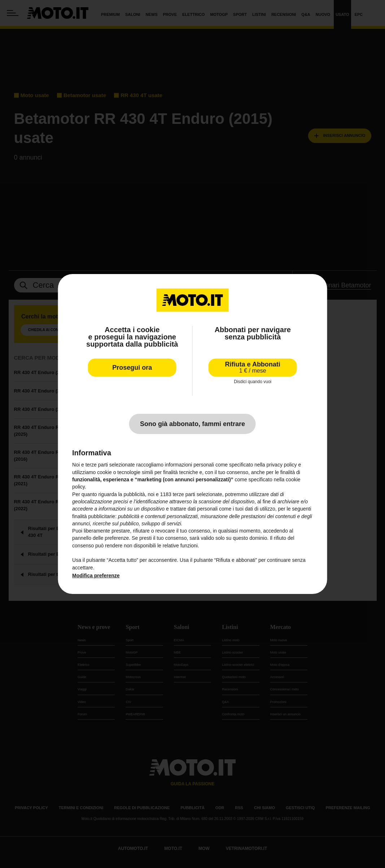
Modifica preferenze (96, 576)
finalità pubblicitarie (94, 516)
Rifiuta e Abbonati (253, 367)
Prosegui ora (132, 368)
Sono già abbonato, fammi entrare (192, 424)
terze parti (184, 494)
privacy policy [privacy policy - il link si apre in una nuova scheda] (282, 465)
